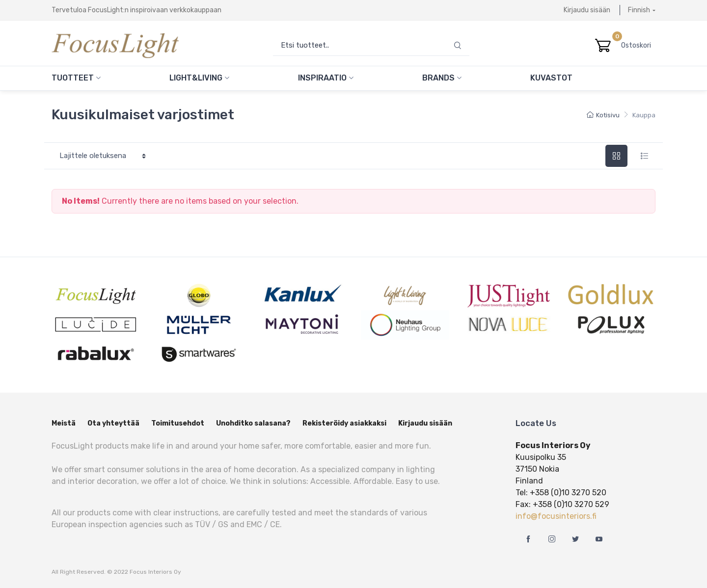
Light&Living (199, 78)
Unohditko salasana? (253, 423)
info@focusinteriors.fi (556, 516)
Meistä (64, 423)
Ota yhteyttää (113, 423)
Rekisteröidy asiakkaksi (344, 423)
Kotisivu (603, 115)
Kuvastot (551, 78)
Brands (442, 78)
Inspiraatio (326, 78)
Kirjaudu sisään (587, 10)
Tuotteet (76, 78)
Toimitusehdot (178, 423)
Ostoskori (638, 45)
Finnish (639, 10)
